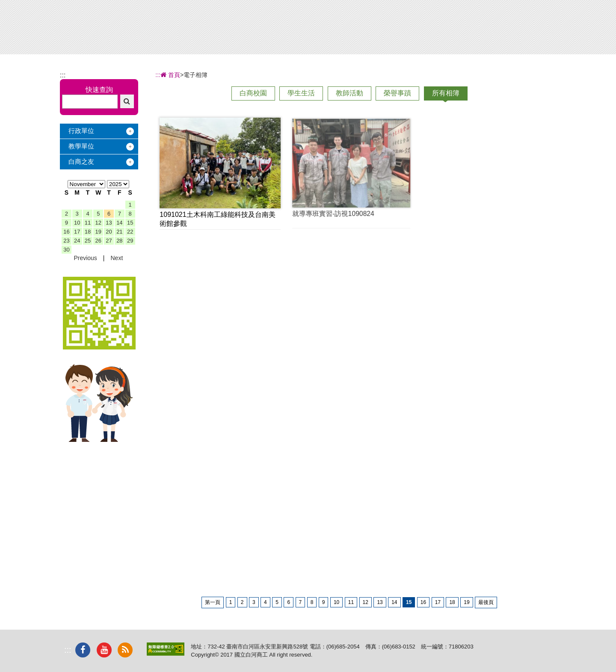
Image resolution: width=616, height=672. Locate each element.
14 (119, 223)
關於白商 (247, 29)
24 (77, 241)
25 (88, 241)
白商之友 (81, 161)
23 (66, 241)
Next (117, 258)
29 (130, 241)
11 (88, 223)
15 (130, 223)
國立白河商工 (120, 22)
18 (88, 232)
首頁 (170, 75)
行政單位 (81, 131)
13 (109, 223)
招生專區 (342, 29)
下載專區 (532, 29)
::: (63, 75)
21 (119, 232)
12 (98, 223)
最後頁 (486, 602)
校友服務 (437, 29)
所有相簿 (446, 93)
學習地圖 (390, 29)
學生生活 (301, 93)
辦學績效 (295, 29)
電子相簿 (485, 29)
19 (98, 232)
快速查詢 (99, 90)
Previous (85, 258)
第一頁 (213, 602)
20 (109, 232)
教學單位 (81, 146)
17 (77, 232)
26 (98, 241)
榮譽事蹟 (397, 93)
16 (66, 232)
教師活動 (349, 93)
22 (130, 232)
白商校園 (253, 93)
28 (119, 241)
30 (66, 250)
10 (77, 223)
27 (109, 241)
